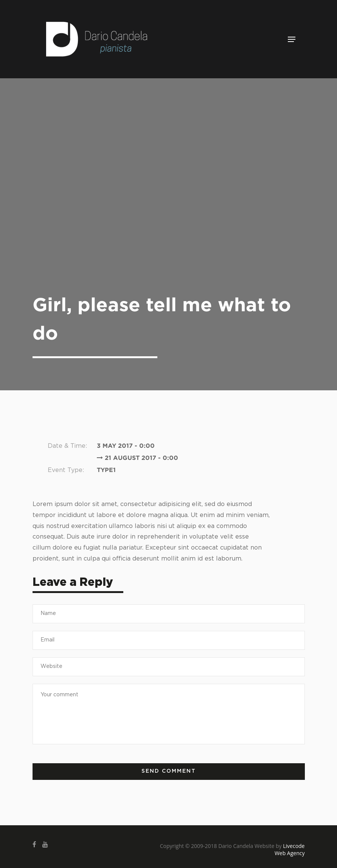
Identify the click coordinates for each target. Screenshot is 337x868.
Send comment (169, 771)
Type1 (106, 470)
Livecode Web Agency (290, 849)
